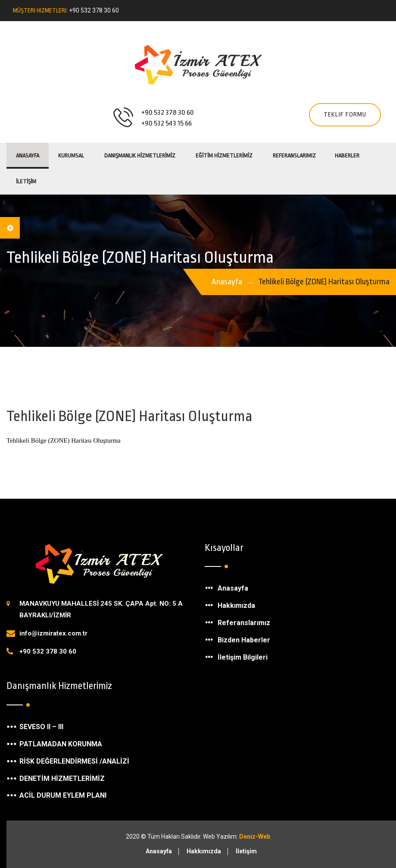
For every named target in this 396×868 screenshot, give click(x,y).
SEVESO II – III (41, 727)
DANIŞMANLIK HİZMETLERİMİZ (140, 156)
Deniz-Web (255, 837)
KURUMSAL (71, 156)
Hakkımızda (236, 605)
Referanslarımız (244, 623)
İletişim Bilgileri (243, 657)
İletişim (246, 851)
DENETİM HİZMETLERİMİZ (62, 778)
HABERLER (347, 156)
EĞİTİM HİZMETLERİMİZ (224, 156)
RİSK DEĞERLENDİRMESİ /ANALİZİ (74, 761)
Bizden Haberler (244, 640)
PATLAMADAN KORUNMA (61, 744)
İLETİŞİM (26, 181)
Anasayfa (28, 156)
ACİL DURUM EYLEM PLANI (63, 795)
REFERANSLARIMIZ (294, 156)
